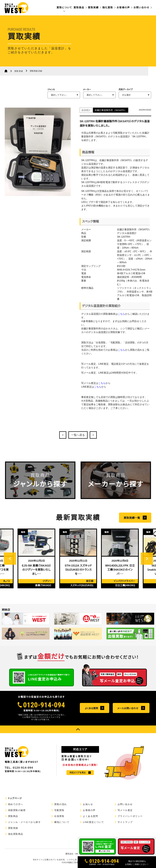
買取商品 (79, 8)
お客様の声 (123, 8)
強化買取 (108, 8)
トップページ (15, 798)
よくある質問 (91, 708)
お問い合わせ (141, 8)
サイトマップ (125, 822)
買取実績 (93, 8)
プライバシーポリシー (130, 816)
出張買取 (59, 816)
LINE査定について (93, 822)
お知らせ (88, 804)
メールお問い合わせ (128, 708)
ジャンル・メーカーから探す (24, 822)
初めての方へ (16, 804)
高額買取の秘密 (17, 810)
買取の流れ (61, 804)
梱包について (62, 822)
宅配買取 (59, 810)
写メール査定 (125, 810)
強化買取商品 (16, 834)
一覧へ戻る (78, 435)
